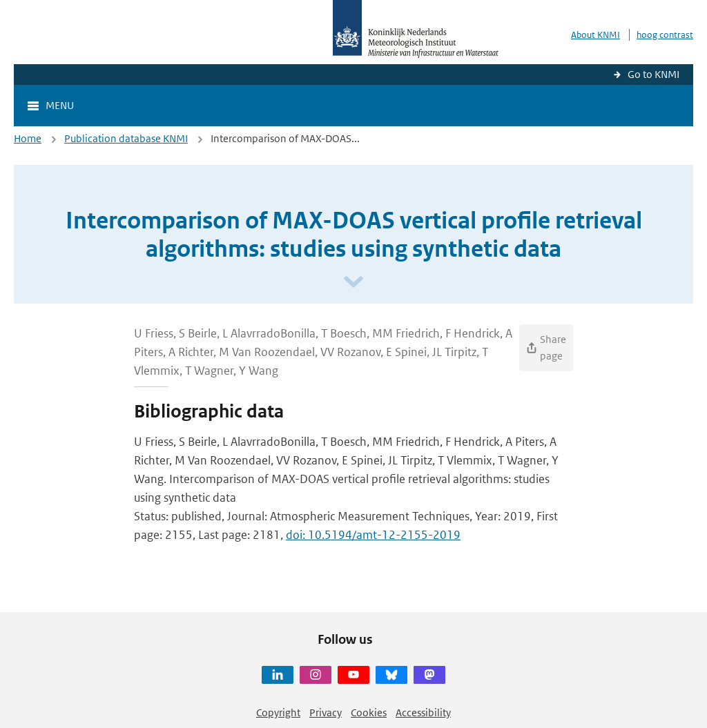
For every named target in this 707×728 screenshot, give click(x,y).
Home (28, 138)
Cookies (369, 712)
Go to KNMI (653, 74)
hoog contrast (665, 35)
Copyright (278, 712)
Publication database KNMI (126, 138)
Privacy (326, 712)
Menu (60, 105)
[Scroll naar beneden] (353, 283)
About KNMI (595, 35)
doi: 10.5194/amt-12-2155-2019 (373, 535)
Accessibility (423, 712)
